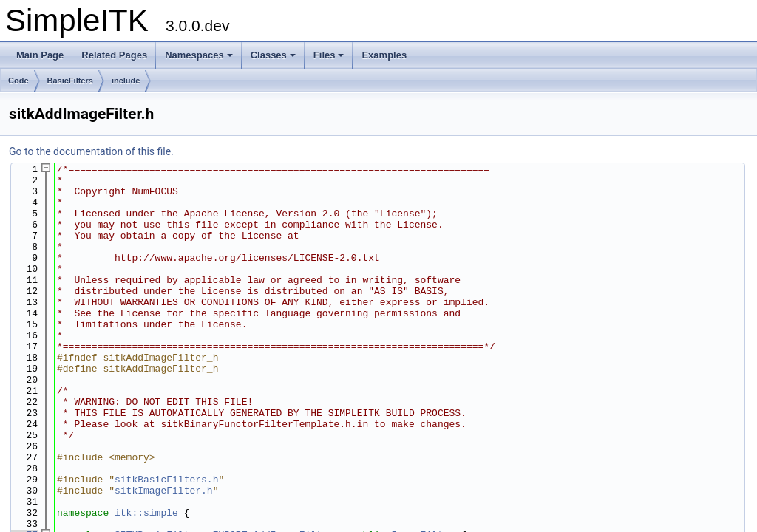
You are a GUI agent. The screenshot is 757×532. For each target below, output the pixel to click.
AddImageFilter (293, 510)
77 (23, 510)
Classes (273, 55)
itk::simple (146, 489)
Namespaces (199, 55)
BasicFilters (70, 81)
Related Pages (114, 55)
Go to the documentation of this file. (91, 151)
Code (18, 81)
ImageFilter (423, 510)
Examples (384, 55)
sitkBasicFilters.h (166, 458)
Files (329, 55)
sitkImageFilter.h (164, 468)
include (126, 81)
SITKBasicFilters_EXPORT (181, 510)
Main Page (40, 55)
